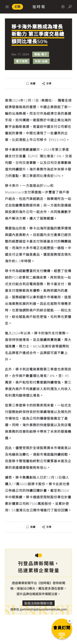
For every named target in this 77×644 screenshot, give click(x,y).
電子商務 (22, 61)
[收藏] (31, 84)
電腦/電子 (41, 54)
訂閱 (17, 7)
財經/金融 (41, 61)
